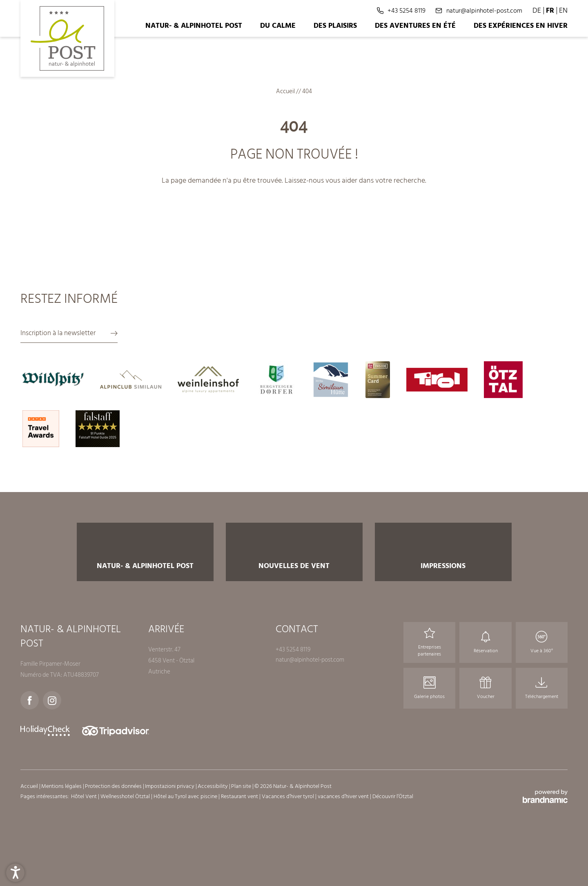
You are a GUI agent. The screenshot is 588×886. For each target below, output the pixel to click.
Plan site (242, 786)
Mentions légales (62, 786)
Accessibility (213, 786)
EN (563, 10)
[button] (15, 871)
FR (550, 10)
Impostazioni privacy (170, 786)
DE (537, 10)
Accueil (286, 91)
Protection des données (114, 786)
